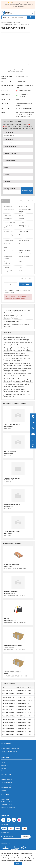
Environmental (5, 771)
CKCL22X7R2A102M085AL (13, 672)
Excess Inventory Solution (9, 807)
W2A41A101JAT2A (8, 697)
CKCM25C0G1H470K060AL (13, 645)
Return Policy (5, 799)
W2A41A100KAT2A (9, 694)
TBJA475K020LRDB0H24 (12, 532)
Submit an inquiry (28, 191)
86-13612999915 (12, 751)
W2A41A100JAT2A (8, 691)
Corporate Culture (6, 788)
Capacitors (17, 23)
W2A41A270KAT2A (9, 729)
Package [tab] (14, 201)
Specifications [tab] (6, 201)
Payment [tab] (30, 201)
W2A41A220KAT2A (9, 722)
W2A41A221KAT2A (9, 725)
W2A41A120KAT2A (9, 703)
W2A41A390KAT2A (9, 735)
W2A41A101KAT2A (9, 700)
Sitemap (4, 790)
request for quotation (14, 291)
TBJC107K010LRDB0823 (12, 424)
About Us (4, 763)
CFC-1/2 (7, 618)
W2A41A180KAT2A (9, 713)
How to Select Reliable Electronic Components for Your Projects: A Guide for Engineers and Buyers (18, 381)
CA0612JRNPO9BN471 (12, 565)
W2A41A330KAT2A (9, 732)
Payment (4, 768)
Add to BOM (26, 284)
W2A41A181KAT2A (9, 716)
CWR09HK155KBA (10, 451)
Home (3, 23)
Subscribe (26, 837)
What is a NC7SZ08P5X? (12, 321)
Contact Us (5, 765)
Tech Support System (7, 802)
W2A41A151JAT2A (8, 710)
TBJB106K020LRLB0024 (12, 478)
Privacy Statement (7, 780)
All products (9, 23)
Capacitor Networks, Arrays (10, 24)
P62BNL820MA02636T (11, 592)
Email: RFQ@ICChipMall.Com (24, 128)
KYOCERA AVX (21, 82)
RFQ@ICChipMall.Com (12, 749)
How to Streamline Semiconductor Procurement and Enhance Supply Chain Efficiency (17, 391)
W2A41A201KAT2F (8, 719)
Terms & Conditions (7, 782)
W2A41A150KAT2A (9, 707)
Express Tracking (6, 785)
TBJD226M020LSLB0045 (12, 505)
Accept (18, 863)
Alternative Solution (7, 805)
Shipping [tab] (22, 201)
